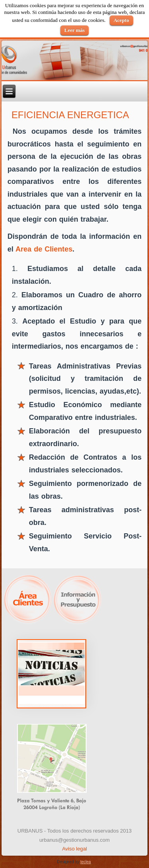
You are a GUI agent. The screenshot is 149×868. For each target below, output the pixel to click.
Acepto (121, 20)
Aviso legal (74, 849)
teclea (86, 862)
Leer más (74, 30)
